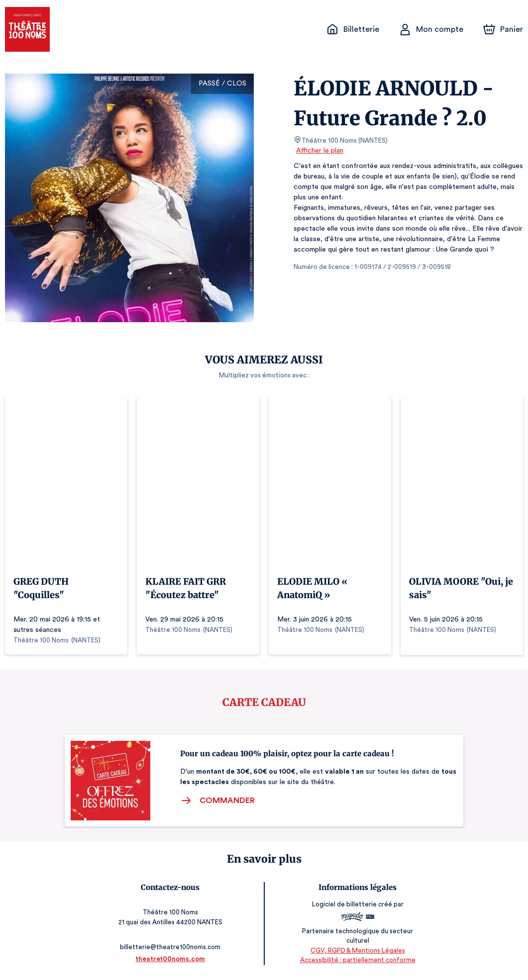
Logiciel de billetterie (345, 905)
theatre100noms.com (170, 959)
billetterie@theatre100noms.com (170, 947)
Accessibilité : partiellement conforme (358, 960)
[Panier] (503, 29)
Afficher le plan (319, 151)
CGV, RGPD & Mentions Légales (358, 950)
